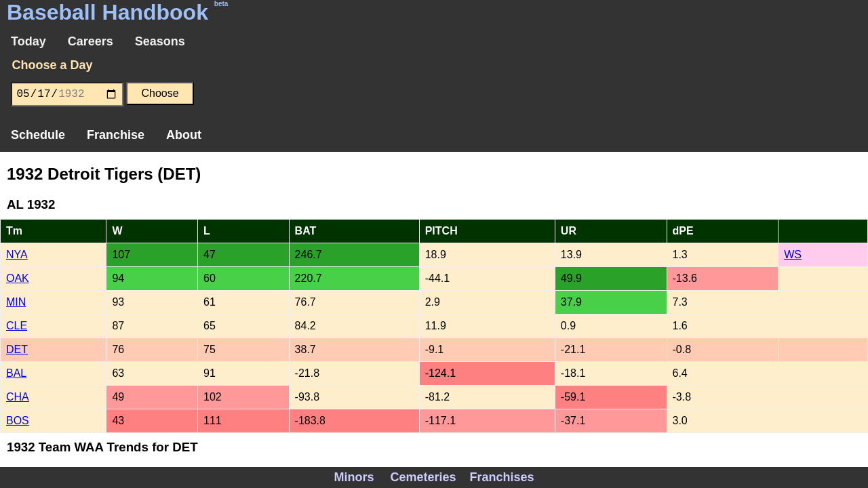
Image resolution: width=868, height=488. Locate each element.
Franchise (116, 135)
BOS (18, 421)
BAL (16, 373)
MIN (16, 302)
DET (17, 349)
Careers (91, 41)
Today (28, 41)
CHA (18, 397)
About (184, 135)
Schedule (38, 135)
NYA (17, 255)
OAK (18, 278)
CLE (17, 326)
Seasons (160, 41)
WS (793, 255)
